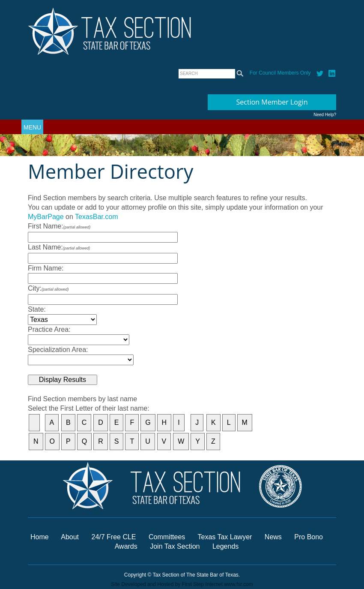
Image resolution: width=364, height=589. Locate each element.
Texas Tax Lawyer (225, 537)
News (274, 537)
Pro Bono (309, 537)
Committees (167, 537)
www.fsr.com (238, 584)
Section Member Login (272, 102)
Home (40, 537)
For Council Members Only (280, 73)
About (70, 537)
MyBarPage (46, 217)
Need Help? (325, 115)
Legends (225, 546)
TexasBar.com (96, 217)
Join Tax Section (175, 546)
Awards (127, 546)
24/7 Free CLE (113, 537)
